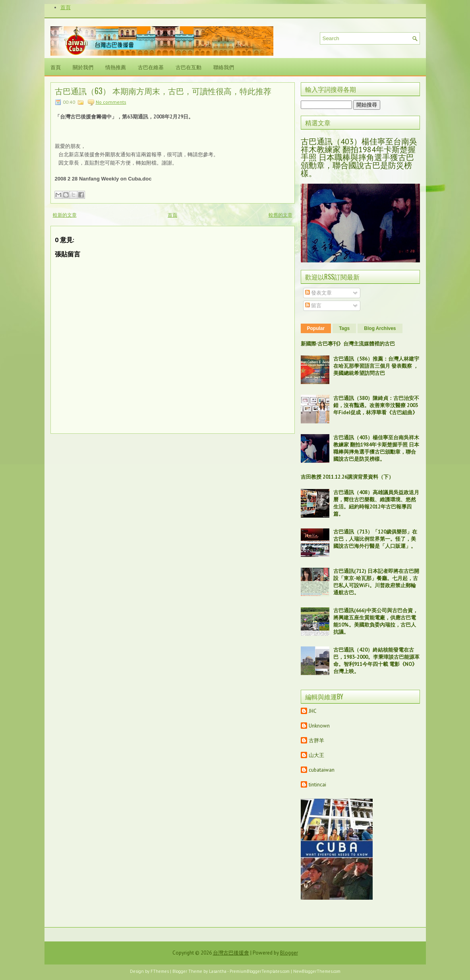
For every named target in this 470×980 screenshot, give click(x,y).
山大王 (316, 755)
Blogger (289, 953)
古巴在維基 (151, 67)
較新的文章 (65, 215)
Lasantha (218, 971)
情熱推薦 (116, 67)
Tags (344, 328)
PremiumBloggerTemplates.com (260, 971)
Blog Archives (380, 328)
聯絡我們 (224, 67)
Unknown (319, 726)
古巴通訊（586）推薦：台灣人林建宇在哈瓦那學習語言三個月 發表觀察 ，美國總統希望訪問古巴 (376, 366)
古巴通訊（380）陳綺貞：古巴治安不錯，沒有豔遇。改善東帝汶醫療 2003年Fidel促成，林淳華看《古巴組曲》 (376, 405)
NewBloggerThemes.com (317, 971)
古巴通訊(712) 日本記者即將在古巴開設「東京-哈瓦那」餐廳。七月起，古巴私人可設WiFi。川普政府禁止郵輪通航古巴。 (376, 582)
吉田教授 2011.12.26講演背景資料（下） (347, 477)
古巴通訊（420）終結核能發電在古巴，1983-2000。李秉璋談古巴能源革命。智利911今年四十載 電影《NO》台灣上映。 (376, 661)
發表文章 (318, 293)
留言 (313, 306)
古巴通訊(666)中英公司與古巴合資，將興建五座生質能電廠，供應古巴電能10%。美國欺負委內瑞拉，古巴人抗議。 (376, 621)
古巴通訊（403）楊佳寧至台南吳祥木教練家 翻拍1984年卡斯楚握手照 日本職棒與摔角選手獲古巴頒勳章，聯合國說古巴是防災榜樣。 (359, 157)
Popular (316, 328)
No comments (111, 102)
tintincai (317, 785)
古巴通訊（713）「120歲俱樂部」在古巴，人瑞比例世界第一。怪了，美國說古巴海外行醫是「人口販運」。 (375, 539)
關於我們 (83, 67)
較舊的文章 (280, 215)
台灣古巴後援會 (231, 953)
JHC (313, 711)
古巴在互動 (189, 67)
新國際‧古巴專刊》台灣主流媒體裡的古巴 (348, 344)
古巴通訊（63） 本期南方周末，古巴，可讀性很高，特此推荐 (163, 91)
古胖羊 (316, 740)
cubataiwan (322, 770)
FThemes (160, 971)
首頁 (66, 7)
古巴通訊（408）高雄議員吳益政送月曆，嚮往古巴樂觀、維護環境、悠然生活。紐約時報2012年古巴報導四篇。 (376, 503)
